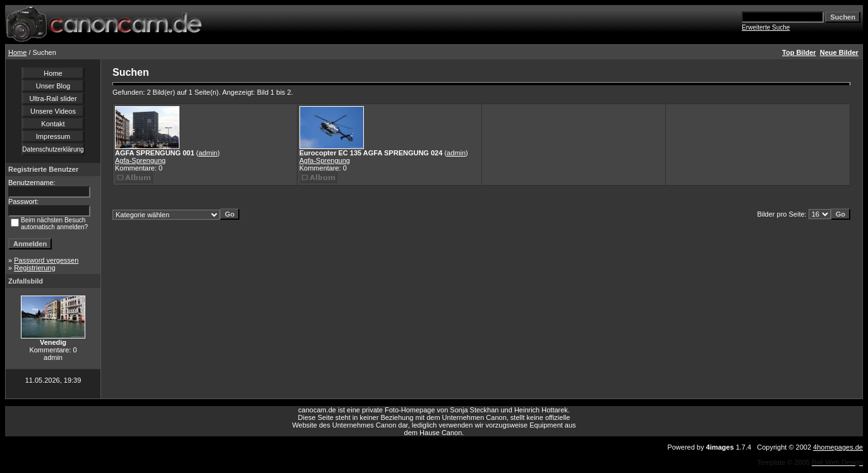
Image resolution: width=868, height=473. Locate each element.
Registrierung (34, 268)
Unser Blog (53, 86)
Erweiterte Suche (766, 27)
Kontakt (53, 124)
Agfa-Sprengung (140, 160)
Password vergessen (46, 260)
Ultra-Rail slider (53, 99)
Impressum (53, 136)
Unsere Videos (53, 111)
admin (208, 153)
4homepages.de (838, 447)
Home (17, 52)
